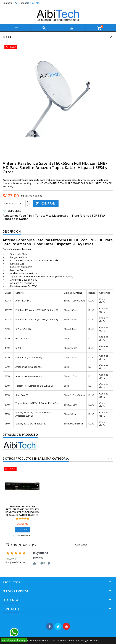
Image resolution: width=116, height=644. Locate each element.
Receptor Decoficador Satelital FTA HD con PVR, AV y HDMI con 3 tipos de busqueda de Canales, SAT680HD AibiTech (62, 511)
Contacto (7, 3)
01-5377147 (34, 3)
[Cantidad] (20, 203)
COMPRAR (45, 203)
